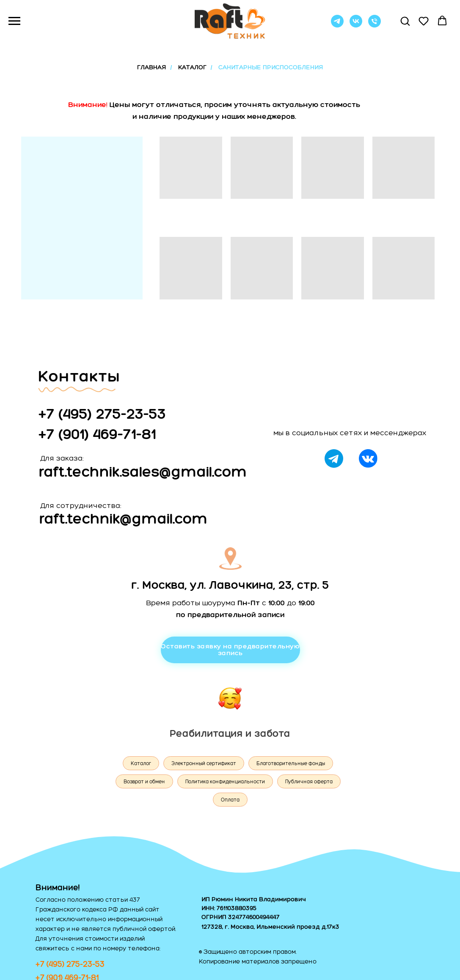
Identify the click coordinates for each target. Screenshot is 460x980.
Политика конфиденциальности (225, 782)
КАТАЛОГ (192, 67)
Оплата (230, 800)
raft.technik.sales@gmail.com (143, 471)
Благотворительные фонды (291, 763)
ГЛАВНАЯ (151, 67)
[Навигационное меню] (14, 21)
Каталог (141, 763)
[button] (405, 21)
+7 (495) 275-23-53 (102, 413)
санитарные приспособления (271, 67)
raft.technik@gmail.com (124, 518)
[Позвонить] (375, 25)
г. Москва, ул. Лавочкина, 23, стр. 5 (230, 585)
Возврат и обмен (144, 782)
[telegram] (337, 25)
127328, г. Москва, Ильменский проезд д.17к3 (270, 927)
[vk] (356, 25)
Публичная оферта (309, 782)
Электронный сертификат (204, 763)
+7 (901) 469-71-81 (97, 434)
